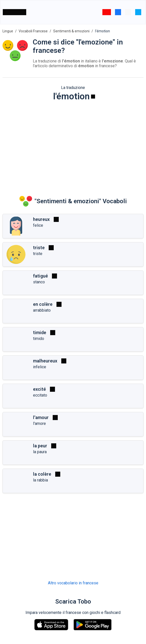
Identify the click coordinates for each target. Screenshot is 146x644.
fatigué (40, 276)
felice (38, 225)
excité (39, 389)
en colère (43, 304)
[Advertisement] (73, 145)
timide (40, 332)
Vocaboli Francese (33, 31)
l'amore (39, 423)
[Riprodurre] (93, 97)
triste (39, 248)
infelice (40, 367)
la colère (42, 474)
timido (39, 339)
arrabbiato (42, 310)
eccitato (40, 395)
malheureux (45, 361)
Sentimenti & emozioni (71, 31)
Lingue (8, 31)
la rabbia (40, 480)
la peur (40, 446)
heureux (41, 219)
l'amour (41, 417)
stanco (39, 282)
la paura (40, 452)
